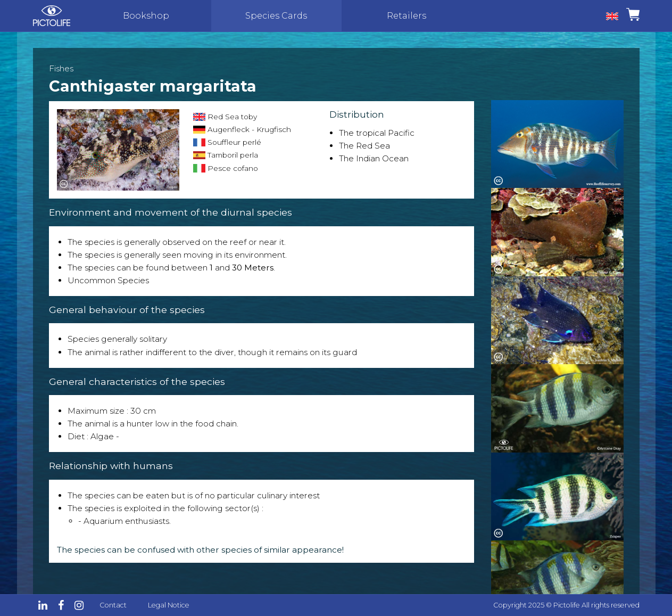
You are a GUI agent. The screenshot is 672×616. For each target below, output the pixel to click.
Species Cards (276, 16)
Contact (113, 605)
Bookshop (146, 16)
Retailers (406, 16)
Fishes (61, 68)
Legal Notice (169, 605)
